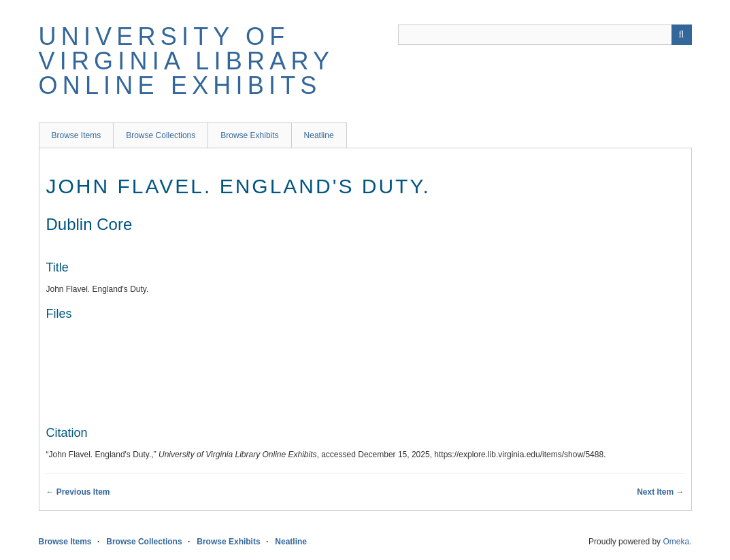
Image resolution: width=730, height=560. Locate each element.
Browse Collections (161, 135)
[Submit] (682, 35)
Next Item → (660, 492)
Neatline (319, 135)
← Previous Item (78, 492)
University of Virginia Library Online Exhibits (186, 61)
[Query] (545, 35)
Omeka (676, 542)
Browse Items (77, 135)
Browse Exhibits (249, 135)
